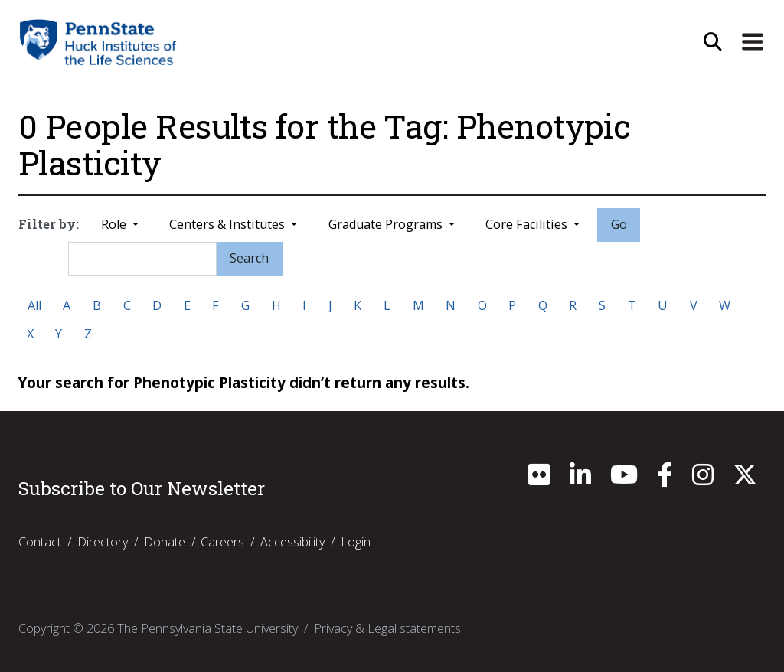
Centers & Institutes (229, 224)
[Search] (142, 259)
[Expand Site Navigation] (753, 42)
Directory (103, 542)
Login (356, 542)
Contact (40, 542)
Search (249, 258)
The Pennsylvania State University (207, 628)
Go (619, 224)
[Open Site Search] (713, 42)
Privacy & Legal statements (387, 628)
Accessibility (292, 542)
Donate (165, 542)
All (34, 305)
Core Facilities (528, 224)
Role (115, 224)
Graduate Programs (387, 224)
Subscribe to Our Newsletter (142, 488)
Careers (222, 542)
